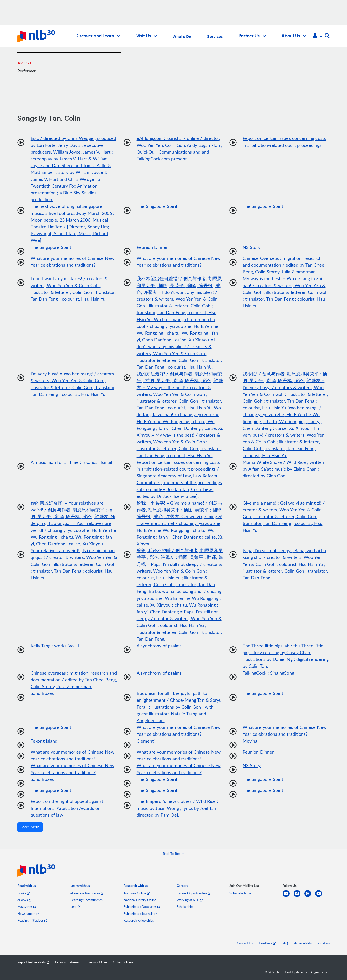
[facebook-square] (299, 897)
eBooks (24, 900)
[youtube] (321, 897)
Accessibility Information (312, 943)
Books (23, 893)
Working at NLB (190, 900)
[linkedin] (288, 897)
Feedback (267, 943)
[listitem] (27, 887)
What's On (182, 37)
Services (215, 37)
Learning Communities (86, 900)
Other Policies (123, 962)
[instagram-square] (310, 897)
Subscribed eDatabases (142, 907)
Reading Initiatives (32, 920)
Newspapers (28, 914)
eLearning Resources (87, 893)
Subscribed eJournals (140, 914)
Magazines (27, 907)
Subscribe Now (240, 893)
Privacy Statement (68, 962)
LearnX (75, 907)
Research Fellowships (139, 920)
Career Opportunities (193, 893)
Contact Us (245, 943)
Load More (30, 827)
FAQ (285, 943)
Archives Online (137, 893)
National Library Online (140, 900)
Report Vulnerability (33, 962)
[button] (318, 36)
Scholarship (185, 907)
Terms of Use (97, 962)
